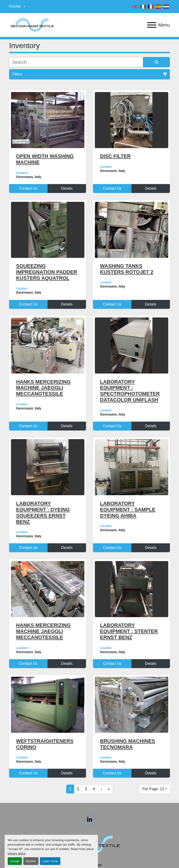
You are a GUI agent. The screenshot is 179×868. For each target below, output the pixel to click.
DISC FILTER (115, 156)
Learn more (50, 861)
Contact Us (28, 188)
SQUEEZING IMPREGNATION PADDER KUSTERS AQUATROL (47, 272)
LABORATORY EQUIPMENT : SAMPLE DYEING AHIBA (128, 510)
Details (67, 188)
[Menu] (152, 25)
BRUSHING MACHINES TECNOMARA (127, 744)
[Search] (76, 62)
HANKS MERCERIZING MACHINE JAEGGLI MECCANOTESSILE (43, 388)
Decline (31, 861)
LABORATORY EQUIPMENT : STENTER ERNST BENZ (129, 631)
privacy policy (17, 853)
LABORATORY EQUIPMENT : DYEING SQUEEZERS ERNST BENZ (43, 513)
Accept (15, 861)
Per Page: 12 (153, 789)
